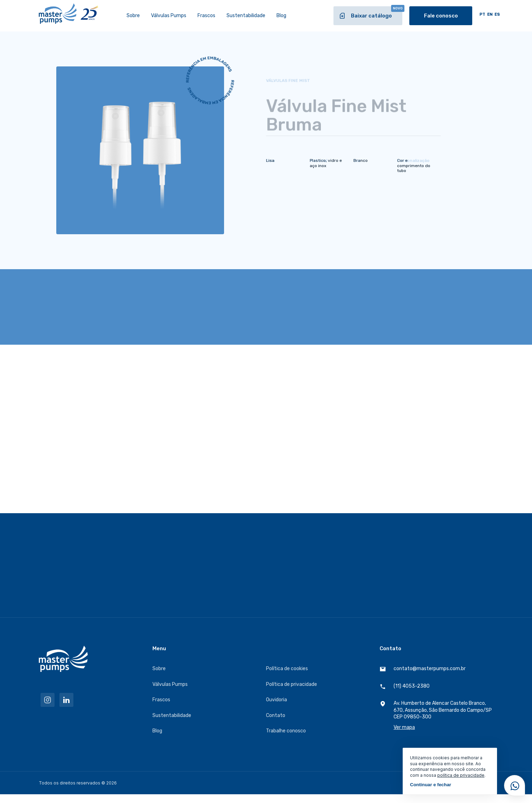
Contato (276, 715)
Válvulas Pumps (169, 16)
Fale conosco (441, 16)
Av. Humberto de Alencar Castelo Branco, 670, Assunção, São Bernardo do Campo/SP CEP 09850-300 (436, 715)
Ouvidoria (276, 700)
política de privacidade (461, 775)
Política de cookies (287, 669)
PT (482, 15)
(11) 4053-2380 (405, 686)
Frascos (206, 16)
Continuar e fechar (431, 785)
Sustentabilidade (246, 16)
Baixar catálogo (371, 13)
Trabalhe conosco (286, 731)
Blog (281, 16)
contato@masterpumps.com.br (423, 669)
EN (490, 15)
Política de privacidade (292, 684)
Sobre (133, 16)
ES (497, 15)
